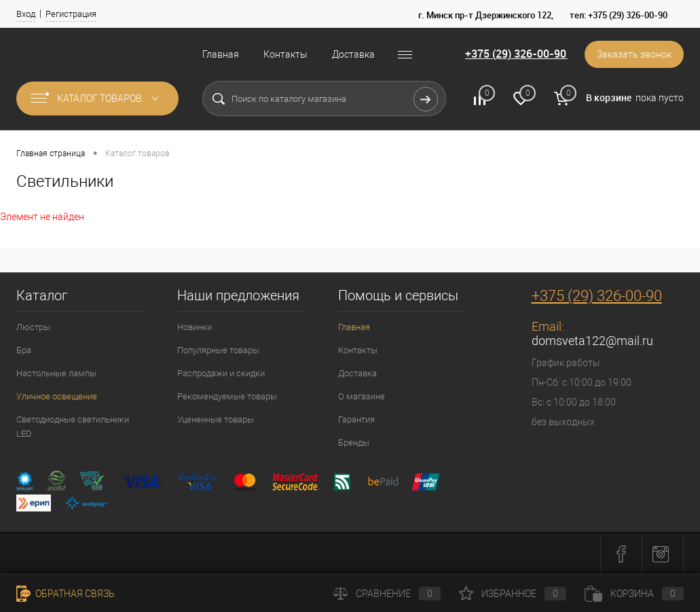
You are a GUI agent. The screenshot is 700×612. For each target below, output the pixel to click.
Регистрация (71, 14)
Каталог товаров (97, 98)
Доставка (353, 54)
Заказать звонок (634, 54)
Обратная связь (66, 594)
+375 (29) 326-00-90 (516, 54)
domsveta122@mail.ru (592, 341)
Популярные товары (218, 350)
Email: (548, 326)
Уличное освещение (57, 396)
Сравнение (387, 594)
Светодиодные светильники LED (73, 427)
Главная (221, 54)
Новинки (195, 327)
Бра (24, 350)
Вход (26, 14)
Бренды (354, 443)
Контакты (285, 54)
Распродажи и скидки (221, 373)
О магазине (362, 396)
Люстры (33, 327)
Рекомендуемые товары (227, 396)
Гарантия (356, 419)
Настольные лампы (56, 373)
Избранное (513, 594)
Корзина (634, 594)
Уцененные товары (216, 419)
